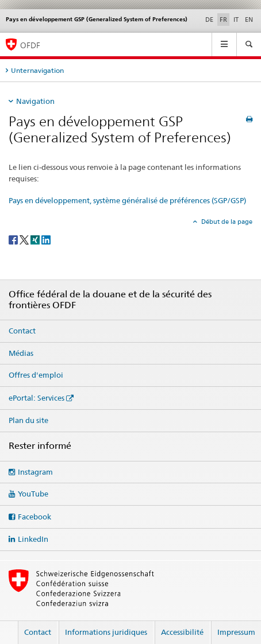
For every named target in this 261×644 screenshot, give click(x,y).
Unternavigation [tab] (37, 70)
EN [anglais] (249, 20)
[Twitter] (25, 239)
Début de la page (226, 222)
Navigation (35, 101)
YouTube (33, 494)
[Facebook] (14, 239)
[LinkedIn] (46, 239)
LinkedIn (33, 539)
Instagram (35, 472)
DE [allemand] (209, 20)
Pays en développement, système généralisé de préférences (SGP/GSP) (127, 200)
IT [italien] (236, 20)
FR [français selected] (223, 20)
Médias (21, 353)
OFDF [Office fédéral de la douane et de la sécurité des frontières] (30, 45)
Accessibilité (182, 632)
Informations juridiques (106, 632)
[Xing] (36, 239)
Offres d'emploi (36, 375)
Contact (22, 331)
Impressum (236, 632)
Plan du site (28, 420)
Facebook (34, 517)
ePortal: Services (37, 398)
